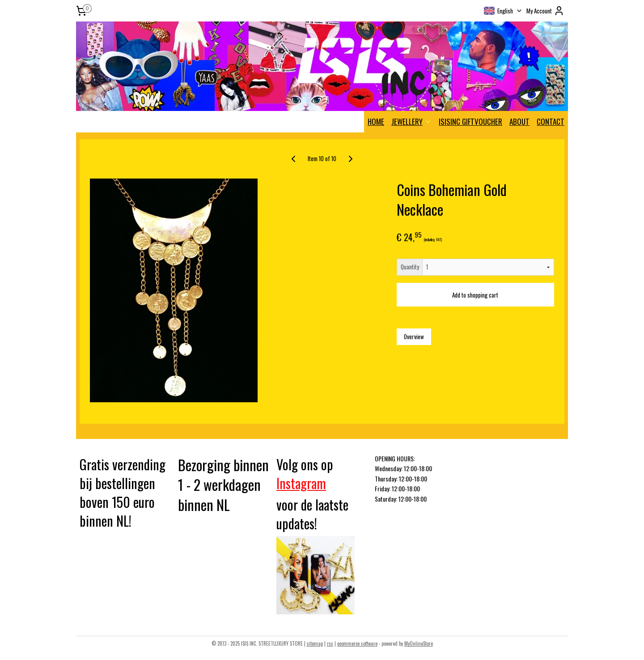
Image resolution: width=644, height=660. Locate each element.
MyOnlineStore (419, 643)
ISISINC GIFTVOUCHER (470, 121)
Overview (414, 336)
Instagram (301, 483)
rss (330, 643)
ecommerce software (357, 643)
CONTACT (551, 121)
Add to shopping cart (475, 295)
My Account (545, 11)
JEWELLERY (411, 121)
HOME (376, 121)
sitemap (315, 643)
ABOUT (519, 121)
